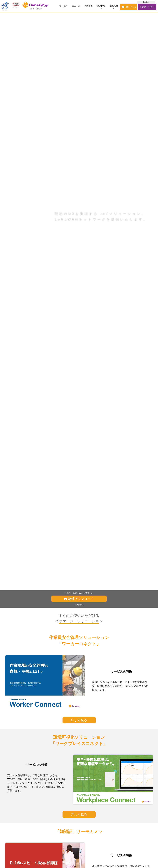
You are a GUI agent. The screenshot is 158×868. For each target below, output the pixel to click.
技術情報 (102, 6)
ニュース (77, 6)
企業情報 (115, 6)
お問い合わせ (131, 7)
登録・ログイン (149, 7)
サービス (64, 6)
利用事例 (89, 6)
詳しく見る (79, 720)
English (146, 2)
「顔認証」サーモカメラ (79, 832)
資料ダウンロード (81, 599)
